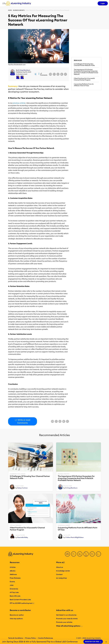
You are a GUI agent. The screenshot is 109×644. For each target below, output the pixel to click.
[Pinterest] (92, 554)
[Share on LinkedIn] (58, 74)
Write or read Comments (23, 421)
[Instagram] (98, 554)
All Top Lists (14, 592)
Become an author (17, 615)
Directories (14, 589)
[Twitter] (74, 554)
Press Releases (15, 578)
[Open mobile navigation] (4, 3)
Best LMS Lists (15, 596)
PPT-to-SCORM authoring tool (22, 603)
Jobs (12, 585)
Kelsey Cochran (22, 488)
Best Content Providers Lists (20, 600)
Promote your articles (64, 622)
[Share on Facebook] (50, 74)
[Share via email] (62, 74)
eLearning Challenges (18, 474)
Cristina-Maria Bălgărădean (74, 537)
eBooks (13, 571)
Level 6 (13, 74)
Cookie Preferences (46, 638)
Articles (13, 567)
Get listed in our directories (66, 615)
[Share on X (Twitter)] (54, 74)
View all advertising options (69, 626)
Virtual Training (16, 525)
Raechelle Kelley (23, 537)
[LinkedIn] (80, 554)
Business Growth (19, 10)
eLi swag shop (61, 578)
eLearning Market (64, 525)
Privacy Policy (31, 638)
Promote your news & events (67, 619)
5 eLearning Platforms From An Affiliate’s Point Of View (84, 85)
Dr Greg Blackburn (24, 70)
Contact (59, 574)
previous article (19, 103)
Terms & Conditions (16, 638)
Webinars (13, 574)
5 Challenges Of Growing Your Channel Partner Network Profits (84, 65)
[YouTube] (86, 554)
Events (12, 582)
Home (10, 10)
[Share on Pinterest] (65, 74)
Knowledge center (63, 571)
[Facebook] (67, 554)
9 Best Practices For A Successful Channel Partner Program (84, 79)
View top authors (16, 619)
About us (59, 567)
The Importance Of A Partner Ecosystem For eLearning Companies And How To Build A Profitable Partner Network (86, 72)
